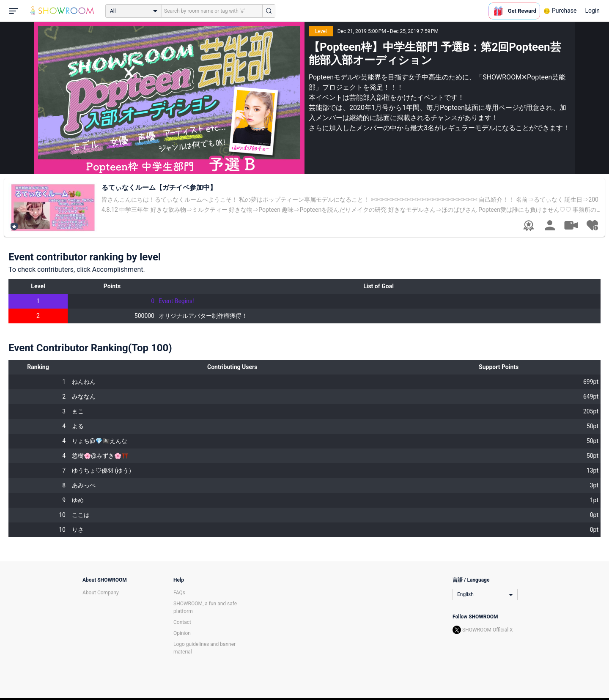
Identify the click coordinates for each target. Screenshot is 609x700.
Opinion (182, 633)
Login (592, 11)
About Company (101, 593)
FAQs (179, 593)
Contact (182, 622)
